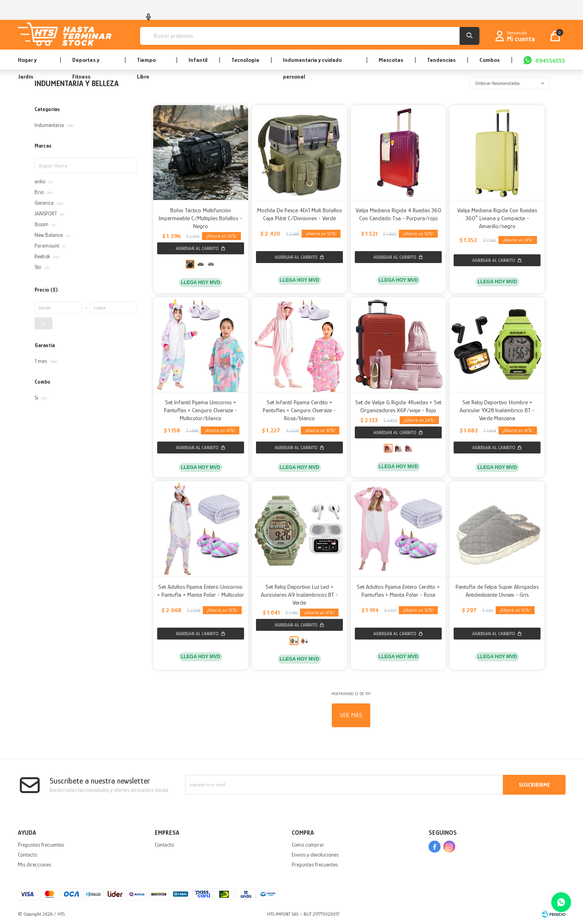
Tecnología (245, 60)
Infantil (198, 60)
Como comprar (308, 845)
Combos (490, 60)
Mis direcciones (35, 864)
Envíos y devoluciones (315, 855)
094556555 (550, 61)
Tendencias (441, 60)
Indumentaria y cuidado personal (312, 63)
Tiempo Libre (146, 63)
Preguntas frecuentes (41, 845)
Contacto (27, 855)
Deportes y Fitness (86, 63)
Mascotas (391, 60)
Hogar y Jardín (27, 63)
